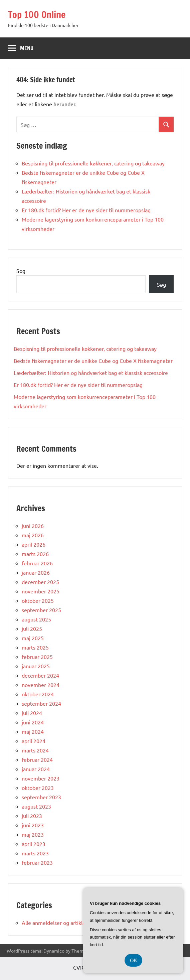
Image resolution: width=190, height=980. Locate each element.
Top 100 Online (37, 15)
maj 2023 (33, 834)
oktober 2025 (38, 600)
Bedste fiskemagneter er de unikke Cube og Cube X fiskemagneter (93, 361)
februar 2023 (37, 862)
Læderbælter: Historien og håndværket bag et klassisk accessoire (91, 373)
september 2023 (41, 797)
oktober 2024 (38, 694)
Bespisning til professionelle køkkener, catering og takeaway (93, 163)
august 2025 (36, 619)
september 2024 (41, 703)
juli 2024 (32, 713)
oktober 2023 (38, 788)
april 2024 (34, 741)
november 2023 (41, 778)
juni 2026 (33, 526)
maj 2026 (33, 535)
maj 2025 (33, 638)
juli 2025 (32, 628)
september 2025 (41, 610)
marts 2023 (35, 853)
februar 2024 (37, 759)
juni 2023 (33, 825)
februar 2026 (37, 563)
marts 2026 (35, 554)
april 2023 (34, 844)
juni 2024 (33, 722)
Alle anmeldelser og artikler (55, 923)
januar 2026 (36, 572)
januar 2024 (36, 769)
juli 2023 (32, 816)
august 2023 (36, 806)
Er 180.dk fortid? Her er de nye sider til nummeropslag (86, 210)
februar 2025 (37, 657)
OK (133, 960)
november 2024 (41, 685)
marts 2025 (35, 647)
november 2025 (41, 591)
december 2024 (40, 675)
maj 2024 (33, 731)
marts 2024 (35, 750)
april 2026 (34, 544)
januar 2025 (36, 666)
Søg (21, 271)
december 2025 (40, 582)
